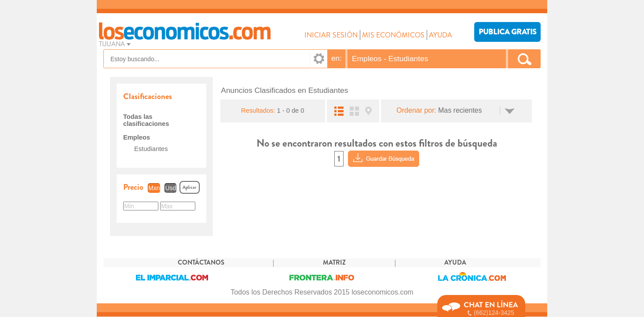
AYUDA (441, 35)
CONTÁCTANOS (201, 263)
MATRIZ (334, 263)
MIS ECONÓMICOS (393, 35)
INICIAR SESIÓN (331, 35)
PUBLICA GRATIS (507, 32)
